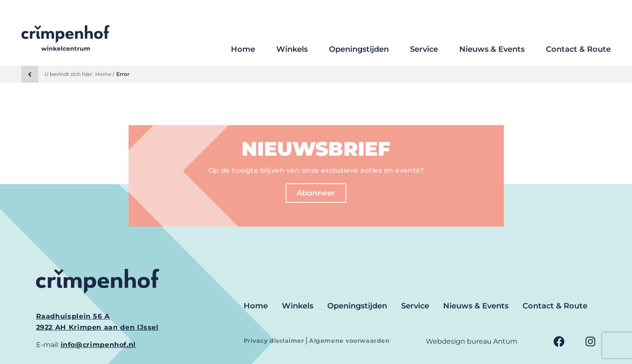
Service (424, 49)
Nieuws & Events (492, 49)
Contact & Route (578, 49)
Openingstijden (359, 49)
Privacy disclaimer (275, 341)
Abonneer (316, 193)
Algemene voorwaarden (349, 341)
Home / (105, 74)
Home (243, 49)
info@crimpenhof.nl (98, 345)
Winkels (292, 49)
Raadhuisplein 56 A (73, 316)
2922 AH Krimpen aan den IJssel (97, 327)
